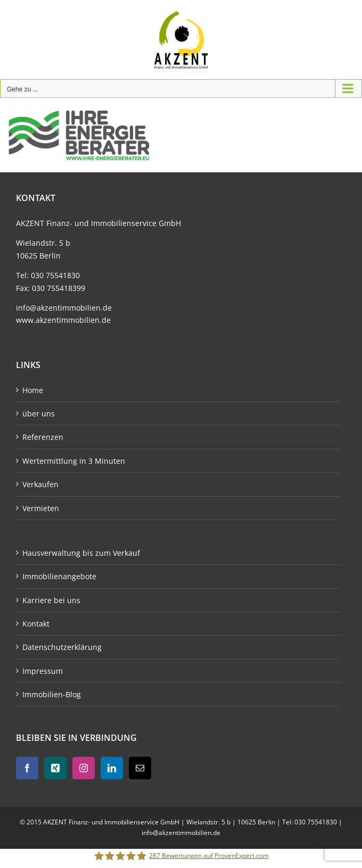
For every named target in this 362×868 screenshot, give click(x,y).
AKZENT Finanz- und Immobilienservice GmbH (112, 822)
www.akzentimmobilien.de (63, 320)
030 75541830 (55, 275)
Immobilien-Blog (52, 694)
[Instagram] (84, 768)
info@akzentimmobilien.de (64, 308)
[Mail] (140, 768)
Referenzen (43, 437)
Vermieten (41, 508)
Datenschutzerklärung (62, 647)
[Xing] (55, 768)
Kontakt (36, 624)
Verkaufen (40, 484)
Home (33, 390)
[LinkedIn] (112, 768)
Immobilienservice (124, 223)
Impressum (43, 671)
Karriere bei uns (51, 600)
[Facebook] (27, 768)
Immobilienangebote (59, 576)
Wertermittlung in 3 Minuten (74, 461)
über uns (39, 414)
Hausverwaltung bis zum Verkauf (81, 553)
